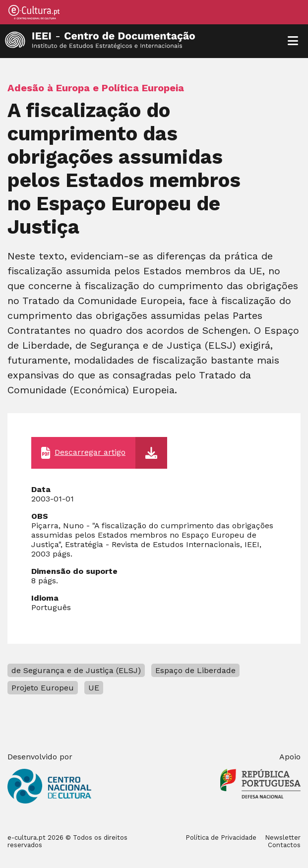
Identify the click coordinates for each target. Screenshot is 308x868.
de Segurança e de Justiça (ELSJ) (76, 670)
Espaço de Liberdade (195, 670)
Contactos (284, 845)
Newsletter (283, 837)
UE (94, 688)
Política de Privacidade (221, 837)
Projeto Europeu (43, 688)
